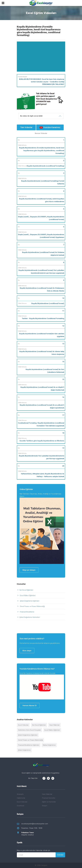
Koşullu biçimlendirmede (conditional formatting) (45, 166)
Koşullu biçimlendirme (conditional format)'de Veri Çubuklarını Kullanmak (45, 371)
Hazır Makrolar (54, 725)
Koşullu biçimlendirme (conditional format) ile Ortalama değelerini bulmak (43, 254)
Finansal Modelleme (27, 612)
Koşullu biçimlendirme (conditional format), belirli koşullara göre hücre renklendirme (42, 200)
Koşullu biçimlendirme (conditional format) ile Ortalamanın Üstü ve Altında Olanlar (42, 289)
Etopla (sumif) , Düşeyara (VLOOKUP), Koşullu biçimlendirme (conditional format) (41, 218)
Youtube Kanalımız (50, 127)
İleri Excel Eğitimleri (26, 590)
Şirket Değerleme (24, 750)
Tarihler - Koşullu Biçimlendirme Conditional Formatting (43, 318)
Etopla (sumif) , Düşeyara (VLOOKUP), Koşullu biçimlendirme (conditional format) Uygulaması (41, 236)
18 (63, 433)
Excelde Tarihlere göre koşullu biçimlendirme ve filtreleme (42, 441)
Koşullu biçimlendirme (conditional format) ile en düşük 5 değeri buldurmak (42, 389)
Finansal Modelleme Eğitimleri (29, 745)
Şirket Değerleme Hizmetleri (30, 617)
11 (63, 311)
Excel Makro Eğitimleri (27, 595)
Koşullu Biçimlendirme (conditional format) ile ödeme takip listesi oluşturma (42, 353)
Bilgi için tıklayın (29, 570)
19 (63, 448)
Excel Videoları (23, 725)
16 (63, 397)
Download (20, 806)
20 (63, 466)
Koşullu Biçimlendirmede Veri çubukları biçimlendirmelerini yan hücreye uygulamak (42, 457)
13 (63, 344)
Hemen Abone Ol (30, 705)
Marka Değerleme (49, 745)
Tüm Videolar (26, 127)
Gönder (60, 855)
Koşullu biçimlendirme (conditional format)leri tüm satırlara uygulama (42, 335)
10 (63, 298)
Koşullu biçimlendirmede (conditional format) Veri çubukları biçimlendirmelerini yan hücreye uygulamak (41, 272)
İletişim (45, 806)
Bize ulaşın (27, 651)
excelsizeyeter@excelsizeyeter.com (35, 824)
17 (63, 415)
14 (63, 362)
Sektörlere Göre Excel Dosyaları (29, 730)
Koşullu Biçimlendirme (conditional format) (48, 303)
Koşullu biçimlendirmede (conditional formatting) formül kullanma (43, 182)
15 (63, 379)
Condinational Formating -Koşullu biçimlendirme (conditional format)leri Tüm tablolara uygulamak (41, 424)
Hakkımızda (21, 798)
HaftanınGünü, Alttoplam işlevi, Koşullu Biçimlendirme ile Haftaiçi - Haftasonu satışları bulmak (43, 475)
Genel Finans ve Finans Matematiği (32, 606)
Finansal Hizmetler (49, 798)
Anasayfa (20, 794)
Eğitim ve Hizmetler (49, 802)
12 (63, 326)
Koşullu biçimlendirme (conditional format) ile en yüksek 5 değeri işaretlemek (42, 406)
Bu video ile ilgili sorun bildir (31, 116)
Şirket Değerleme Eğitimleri (29, 601)
